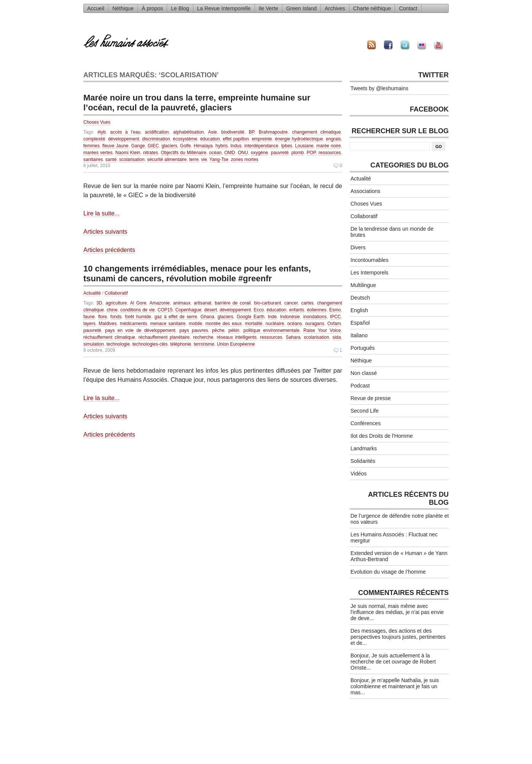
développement (124, 139)
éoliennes (316, 310)
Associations (366, 191)
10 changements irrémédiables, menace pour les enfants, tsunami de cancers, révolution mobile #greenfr (197, 274)
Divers (358, 247)
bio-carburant (268, 303)
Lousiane (304, 146)
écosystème (185, 139)
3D (99, 303)
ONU (243, 153)
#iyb (102, 132)
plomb (298, 153)
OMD (230, 153)
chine (112, 310)
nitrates (151, 153)
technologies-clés (150, 344)
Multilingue (363, 285)
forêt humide (138, 317)
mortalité (254, 324)
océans (295, 324)
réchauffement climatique (109, 337)
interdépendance (261, 146)
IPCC (335, 317)
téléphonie (181, 344)
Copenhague (189, 310)
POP (311, 153)
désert (211, 310)
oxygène (259, 153)
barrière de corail (233, 303)
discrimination (156, 139)
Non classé (364, 373)
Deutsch (360, 298)
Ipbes (287, 146)
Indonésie (290, 317)
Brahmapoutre (273, 132)
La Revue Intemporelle (224, 8)
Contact (408, 8)
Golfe (186, 146)
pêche (218, 330)
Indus (236, 146)
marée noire (329, 146)
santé (111, 159)
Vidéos (359, 474)
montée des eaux (224, 324)
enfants (297, 310)
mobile (195, 324)
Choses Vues (97, 122)
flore (103, 317)
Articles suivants (105, 232)
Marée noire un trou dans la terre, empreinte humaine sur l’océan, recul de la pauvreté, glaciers (197, 103)
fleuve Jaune (115, 146)
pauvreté (280, 153)
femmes (92, 146)
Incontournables (370, 260)
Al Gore (138, 303)
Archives (335, 8)
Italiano (359, 335)
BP (252, 132)
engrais (333, 139)
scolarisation (132, 159)
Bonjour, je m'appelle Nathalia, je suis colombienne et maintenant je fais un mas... (395, 686)
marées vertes (98, 153)
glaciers (170, 146)
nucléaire (275, 324)
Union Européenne (236, 344)
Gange (138, 146)
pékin (234, 330)
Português (363, 348)
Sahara (293, 337)
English (359, 310)
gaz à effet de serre (176, 317)
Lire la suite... (101, 213)
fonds (116, 317)
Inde (272, 317)
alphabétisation (189, 132)
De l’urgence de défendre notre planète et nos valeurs (400, 519)
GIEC (153, 146)
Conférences (366, 423)
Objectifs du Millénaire (184, 153)
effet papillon (236, 139)
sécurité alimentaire (167, 159)
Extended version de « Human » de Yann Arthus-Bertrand (399, 556)
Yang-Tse (219, 159)
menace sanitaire (168, 324)
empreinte (262, 139)
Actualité (92, 293)
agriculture (116, 303)
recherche (203, 337)
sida (337, 337)
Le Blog (180, 8)
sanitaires (93, 159)
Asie (213, 132)
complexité (94, 139)
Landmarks (364, 448)
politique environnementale (272, 330)
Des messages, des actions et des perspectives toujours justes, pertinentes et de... (398, 637)
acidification (157, 132)
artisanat (202, 303)
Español (360, 323)
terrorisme (204, 344)
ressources (330, 153)
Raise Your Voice (322, 330)
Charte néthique (372, 8)
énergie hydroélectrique (299, 139)
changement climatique (316, 132)
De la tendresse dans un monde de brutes (392, 232)
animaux (182, 303)
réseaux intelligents (237, 337)
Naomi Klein (128, 153)
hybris (221, 146)
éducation (210, 139)
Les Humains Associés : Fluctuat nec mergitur (394, 538)
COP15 (165, 310)
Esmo (335, 310)
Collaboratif (116, 293)
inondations (315, 317)
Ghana (207, 317)
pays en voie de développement (140, 330)
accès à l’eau (125, 132)
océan (215, 153)
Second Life (365, 411)
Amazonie (160, 303)
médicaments (133, 324)
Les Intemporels (370, 273)
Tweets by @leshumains (379, 88)
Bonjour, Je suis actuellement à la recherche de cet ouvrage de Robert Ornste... (393, 662)
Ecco (259, 310)
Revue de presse (371, 398)
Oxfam (334, 324)
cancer (291, 303)
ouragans (315, 324)
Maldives (108, 324)
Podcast (360, 386)
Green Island (301, 8)
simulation (94, 344)
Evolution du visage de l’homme (388, 572)
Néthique (123, 8)
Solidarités (363, 461)
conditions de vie (138, 310)
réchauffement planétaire (164, 337)
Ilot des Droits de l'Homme (382, 436)
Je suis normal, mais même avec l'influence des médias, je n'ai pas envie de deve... (397, 612)
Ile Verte (268, 8)
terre (194, 159)
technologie (118, 344)
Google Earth (251, 317)
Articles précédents (109, 250)
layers (89, 324)
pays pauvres (194, 330)
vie (204, 159)
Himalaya (203, 146)
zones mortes (245, 159)
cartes (307, 303)
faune (89, 317)
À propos (152, 8)
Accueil (96, 8)
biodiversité (233, 132)
